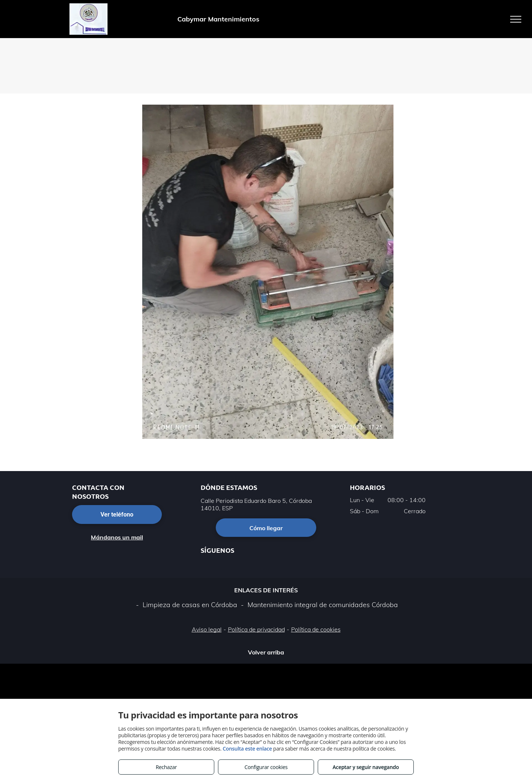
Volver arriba (266, 652)
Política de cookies (316, 629)
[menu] (516, 19)
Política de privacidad (256, 629)
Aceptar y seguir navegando (366, 767)
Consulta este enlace (247, 749)
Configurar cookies (266, 767)
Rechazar (166, 767)
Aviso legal (207, 629)
